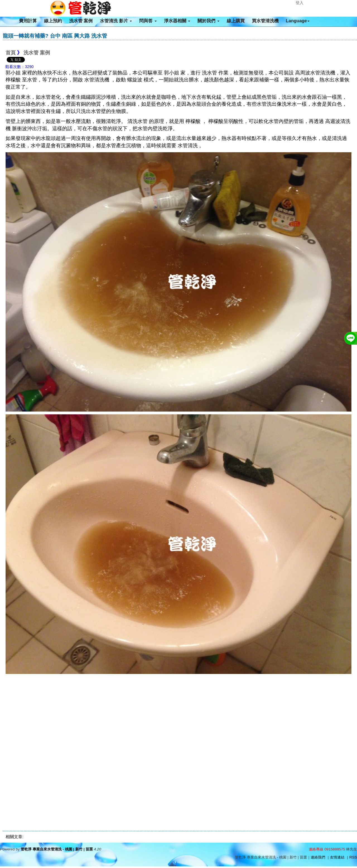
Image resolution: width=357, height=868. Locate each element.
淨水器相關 (177, 21)
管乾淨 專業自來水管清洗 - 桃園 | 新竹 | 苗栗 (57, 849)
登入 (300, 3)
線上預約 (53, 21)
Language (298, 21)
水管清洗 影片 (116, 21)
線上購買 (236, 21)
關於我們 (208, 21)
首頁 (11, 53)
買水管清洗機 (265, 21)
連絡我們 (318, 857)
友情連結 (337, 857)
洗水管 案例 (81, 21)
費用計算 (28, 21)
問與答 (148, 21)
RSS (353, 857)
